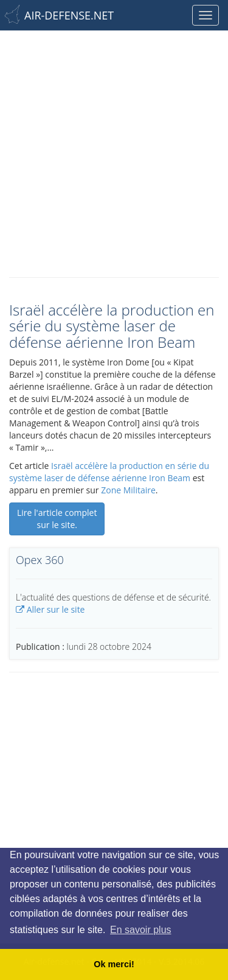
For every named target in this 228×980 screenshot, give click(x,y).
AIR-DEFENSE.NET (69, 15)
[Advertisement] (114, 151)
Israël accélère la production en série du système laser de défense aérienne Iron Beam (109, 472)
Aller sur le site (50, 609)
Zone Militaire (128, 490)
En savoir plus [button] (141, 930)
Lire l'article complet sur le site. (57, 519)
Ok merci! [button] (114, 964)
